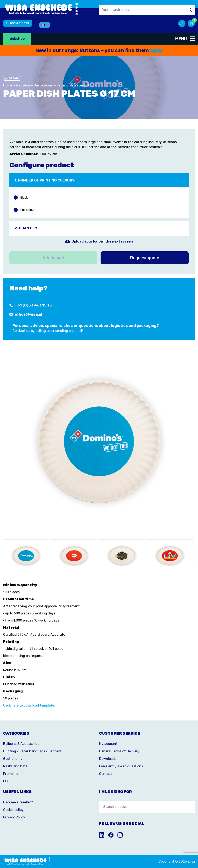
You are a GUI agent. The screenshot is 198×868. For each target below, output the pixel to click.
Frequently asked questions (121, 766)
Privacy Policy (14, 817)
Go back (12, 78)
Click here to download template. (29, 705)
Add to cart (53, 258)
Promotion (11, 774)
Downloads (108, 759)
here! (156, 50)
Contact (106, 774)
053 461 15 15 (18, 23)
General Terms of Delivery (119, 751)
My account (108, 744)
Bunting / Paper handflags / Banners (32, 751)
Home (8, 85)
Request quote (145, 258)
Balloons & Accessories (21, 744)
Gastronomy (43, 85)
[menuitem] (45, 25)
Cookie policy (13, 810)
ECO (6, 781)
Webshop (17, 39)
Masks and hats (15, 766)
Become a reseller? (18, 802)
